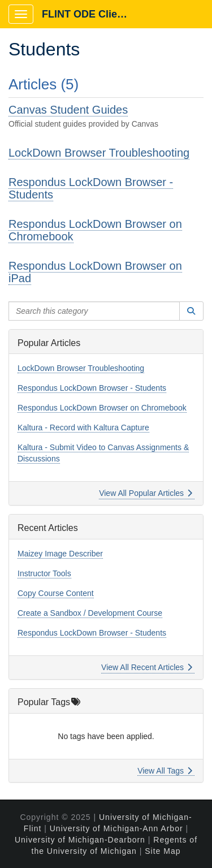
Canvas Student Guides (68, 110)
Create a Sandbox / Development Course (90, 613)
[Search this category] (94, 311)
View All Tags (165, 771)
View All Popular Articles (146, 493)
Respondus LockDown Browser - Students (91, 188)
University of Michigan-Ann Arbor (116, 828)
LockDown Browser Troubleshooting (99, 153)
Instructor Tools (44, 573)
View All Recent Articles (147, 667)
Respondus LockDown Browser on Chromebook (95, 230)
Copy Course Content (56, 593)
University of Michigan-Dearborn (80, 840)
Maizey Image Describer (60, 554)
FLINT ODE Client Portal (91, 14)
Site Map (163, 851)
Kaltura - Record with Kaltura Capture (83, 427)
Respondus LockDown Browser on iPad (95, 272)
